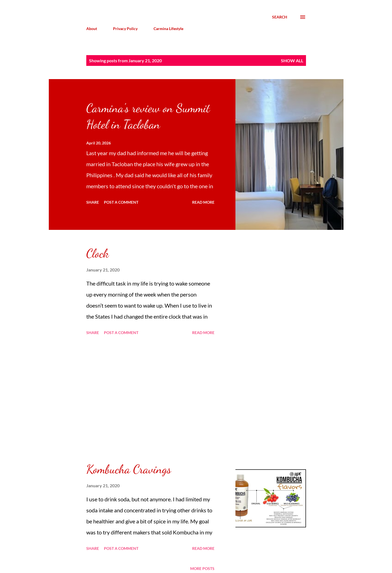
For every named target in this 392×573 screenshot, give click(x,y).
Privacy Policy (125, 29)
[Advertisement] (150, 399)
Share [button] (93, 202)
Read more (203, 202)
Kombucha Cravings (129, 469)
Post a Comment (121, 202)
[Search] (280, 17)
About (92, 29)
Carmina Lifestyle (168, 29)
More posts (202, 568)
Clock (98, 253)
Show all (292, 60)
